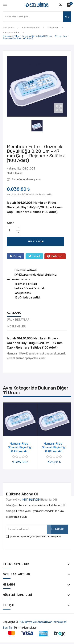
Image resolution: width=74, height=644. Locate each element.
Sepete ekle (36, 241)
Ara (67, 17)
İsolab (19, 173)
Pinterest (57, 256)
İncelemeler (16, 327)
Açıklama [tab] (14, 313)
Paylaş (17, 256)
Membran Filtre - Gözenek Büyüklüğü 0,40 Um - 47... (54, 448)
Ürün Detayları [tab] (19, 320)
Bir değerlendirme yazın (26, 180)
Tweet (36, 256)
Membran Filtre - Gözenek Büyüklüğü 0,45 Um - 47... (20, 448)
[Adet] (11, 230)
